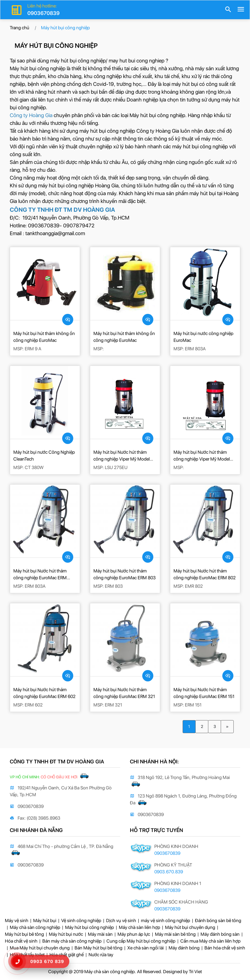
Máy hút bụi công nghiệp (157, 115)
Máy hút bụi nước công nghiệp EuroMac (203, 337)
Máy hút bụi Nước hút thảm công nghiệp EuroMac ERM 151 (204, 693)
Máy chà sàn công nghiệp (35, 927)
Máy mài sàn (100, 934)
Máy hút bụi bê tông (24, 934)
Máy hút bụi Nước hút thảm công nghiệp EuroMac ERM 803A (40, 575)
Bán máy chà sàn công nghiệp (72, 941)
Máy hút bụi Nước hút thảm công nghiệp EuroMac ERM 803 (125, 574)
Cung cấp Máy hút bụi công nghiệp (141, 941)
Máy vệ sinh (17, 920)
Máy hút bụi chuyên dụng (190, 927)
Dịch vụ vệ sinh (121, 920)
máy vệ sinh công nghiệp (166, 920)
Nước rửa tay (101, 955)
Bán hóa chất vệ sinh (225, 948)
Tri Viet (195, 972)
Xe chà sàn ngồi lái (146, 948)
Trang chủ (20, 28)
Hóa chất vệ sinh (21, 941)
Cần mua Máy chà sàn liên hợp (210, 941)
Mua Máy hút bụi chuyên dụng (40, 948)
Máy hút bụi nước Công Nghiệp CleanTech (44, 456)
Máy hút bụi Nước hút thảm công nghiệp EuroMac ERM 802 (205, 574)
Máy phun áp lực (134, 934)
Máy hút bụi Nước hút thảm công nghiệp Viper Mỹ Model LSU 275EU (122, 456)
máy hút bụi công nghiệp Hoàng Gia (78, 186)
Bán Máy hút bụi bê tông (98, 948)
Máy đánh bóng (184, 948)
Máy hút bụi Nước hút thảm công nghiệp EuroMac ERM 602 (44, 693)
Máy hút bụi (45, 920)
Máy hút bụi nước (66, 934)
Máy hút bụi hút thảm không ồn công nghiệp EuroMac (44, 337)
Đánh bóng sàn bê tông (218, 920)
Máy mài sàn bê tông (175, 934)
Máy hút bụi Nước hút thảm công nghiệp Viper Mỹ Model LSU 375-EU (202, 456)
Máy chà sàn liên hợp (139, 927)
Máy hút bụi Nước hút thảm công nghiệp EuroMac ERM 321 (124, 693)
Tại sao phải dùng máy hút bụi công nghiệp (58, 61)
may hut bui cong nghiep (137, 61)
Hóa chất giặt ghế (67, 955)
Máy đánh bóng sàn (220, 934)
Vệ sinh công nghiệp (81, 920)
